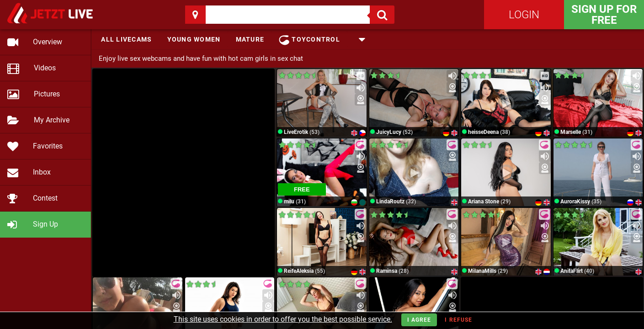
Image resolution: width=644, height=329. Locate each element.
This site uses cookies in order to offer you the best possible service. (283, 319)
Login (524, 15)
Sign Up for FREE (604, 15)
